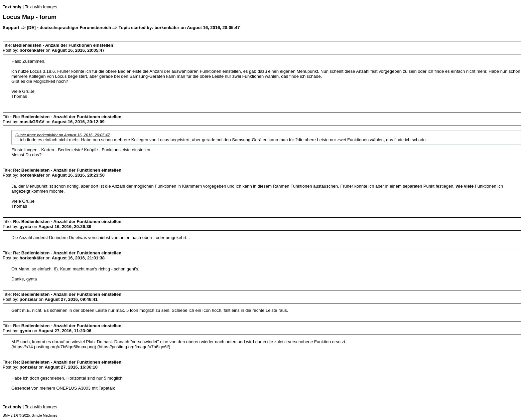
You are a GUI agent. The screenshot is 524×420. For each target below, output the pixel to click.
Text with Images (41, 7)
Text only (12, 7)
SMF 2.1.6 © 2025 (16, 415)
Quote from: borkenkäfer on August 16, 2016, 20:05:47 (63, 135)
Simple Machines (44, 415)
